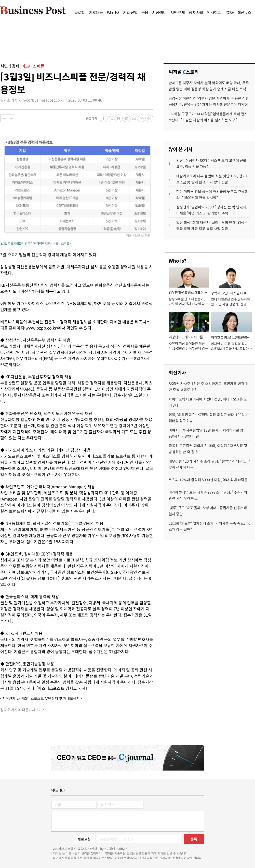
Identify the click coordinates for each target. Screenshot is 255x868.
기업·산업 (130, 12)
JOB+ (229, 12)
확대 (4, 118)
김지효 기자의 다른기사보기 (21, 710)
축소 (11, 118)
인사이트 (214, 12)
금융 (145, 12)
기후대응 (96, 12)
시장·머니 (159, 12)
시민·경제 (178, 12)
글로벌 (80, 12)
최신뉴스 (244, 12)
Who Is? (113, 12)
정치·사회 (196, 12)
